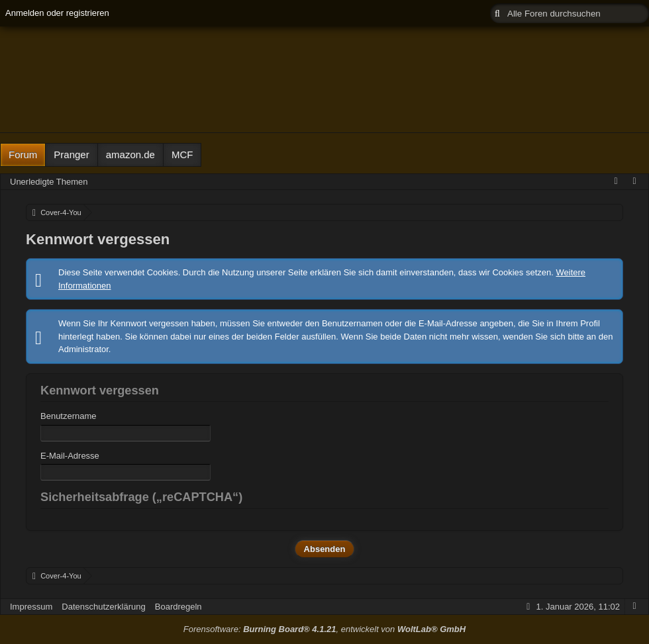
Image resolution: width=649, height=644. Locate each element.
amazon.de (130, 155)
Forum (23, 155)
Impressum (31, 607)
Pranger (71, 155)
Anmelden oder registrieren (57, 13)
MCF (182, 155)
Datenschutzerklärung (103, 607)
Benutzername (69, 416)
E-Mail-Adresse (70, 456)
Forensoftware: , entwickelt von (324, 629)
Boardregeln (178, 607)
